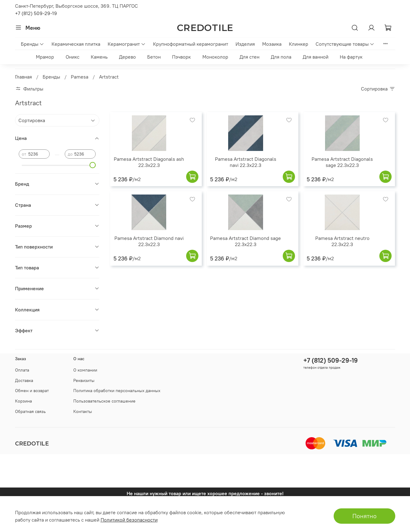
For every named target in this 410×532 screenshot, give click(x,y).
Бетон (154, 57)
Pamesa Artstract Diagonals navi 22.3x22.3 (246, 162)
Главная (23, 77)
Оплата (22, 370)
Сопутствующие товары (345, 44)
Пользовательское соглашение (104, 401)
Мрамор (45, 57)
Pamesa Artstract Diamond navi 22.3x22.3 (149, 241)
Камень (99, 57)
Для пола (281, 57)
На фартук (351, 57)
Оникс (73, 57)
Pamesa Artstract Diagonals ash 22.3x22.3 (149, 162)
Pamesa (80, 77)
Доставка (24, 380)
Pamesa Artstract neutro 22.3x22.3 (342, 241)
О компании (85, 370)
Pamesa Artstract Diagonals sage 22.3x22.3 (342, 162)
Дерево (127, 57)
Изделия (245, 44)
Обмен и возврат (32, 391)
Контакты (83, 411)
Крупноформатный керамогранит (191, 44)
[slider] (93, 165)
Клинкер (299, 44)
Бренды (33, 44)
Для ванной (316, 57)
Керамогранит (127, 44)
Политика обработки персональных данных (117, 391)
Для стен (249, 57)
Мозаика (272, 44)
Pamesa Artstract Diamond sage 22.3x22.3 (245, 241)
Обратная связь (30, 411)
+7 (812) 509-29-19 (36, 13)
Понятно (364, 516)
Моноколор (215, 57)
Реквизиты (84, 380)
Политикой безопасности (129, 520)
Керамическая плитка (76, 44)
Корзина (23, 401)
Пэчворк (181, 57)
